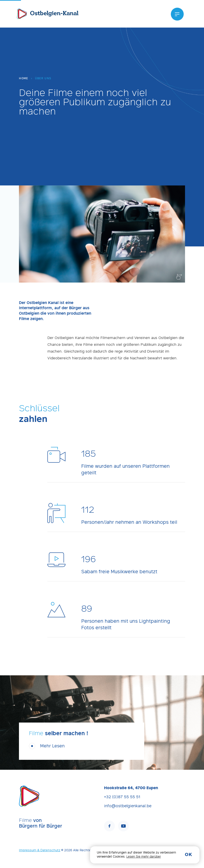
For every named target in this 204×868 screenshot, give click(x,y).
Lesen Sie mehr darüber (144, 857)
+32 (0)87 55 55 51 (122, 797)
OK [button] (188, 855)
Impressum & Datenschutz (40, 850)
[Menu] (177, 14)
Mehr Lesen (52, 746)
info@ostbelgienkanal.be (128, 806)
